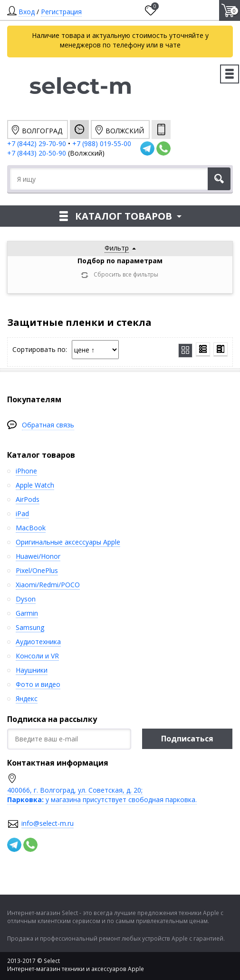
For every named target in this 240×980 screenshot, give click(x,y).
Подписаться (187, 739)
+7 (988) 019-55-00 (102, 143)
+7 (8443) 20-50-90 (38, 153)
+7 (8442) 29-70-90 (37, 143)
